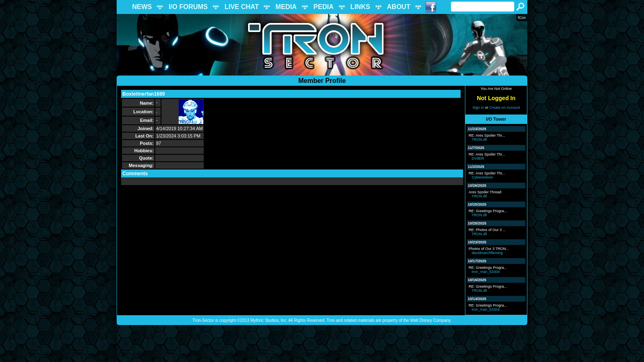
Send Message (185, 94)
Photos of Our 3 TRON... (489, 249)
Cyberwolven (483, 177)
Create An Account (505, 108)
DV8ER (478, 158)
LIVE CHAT (242, 7)
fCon (522, 18)
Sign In (478, 108)
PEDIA (323, 7)
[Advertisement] (322, 344)
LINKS (360, 7)
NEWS (142, 7)
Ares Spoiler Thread (485, 192)
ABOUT (399, 7)
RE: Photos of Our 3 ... (487, 230)
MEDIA (286, 7)
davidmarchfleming (488, 253)
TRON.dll (479, 140)
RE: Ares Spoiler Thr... (487, 135)
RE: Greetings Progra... (488, 211)
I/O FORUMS (188, 7)
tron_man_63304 (486, 272)
